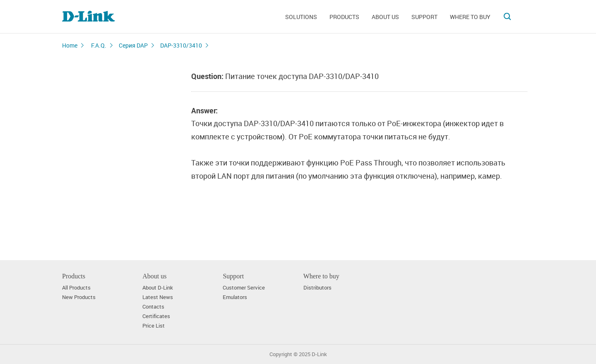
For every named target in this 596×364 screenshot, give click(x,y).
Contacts (153, 307)
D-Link (319, 354)
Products (344, 17)
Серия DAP (133, 45)
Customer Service (244, 288)
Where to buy (470, 17)
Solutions (301, 17)
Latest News (158, 297)
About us (385, 17)
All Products (76, 288)
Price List (154, 326)
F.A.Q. (99, 45)
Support (424, 17)
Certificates (156, 316)
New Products (79, 297)
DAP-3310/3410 (181, 45)
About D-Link (158, 288)
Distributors (317, 288)
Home (70, 45)
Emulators (235, 297)
